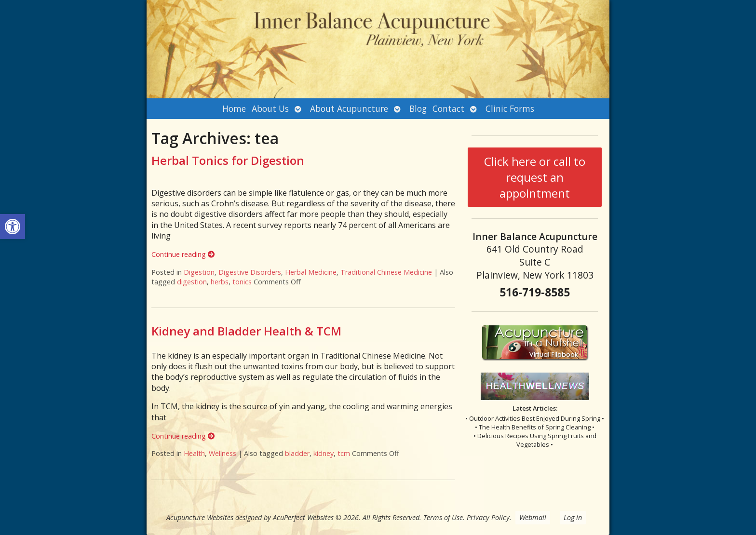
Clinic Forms (510, 108)
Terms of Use (443, 517)
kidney (324, 453)
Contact (448, 108)
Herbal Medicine (311, 272)
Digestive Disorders (250, 272)
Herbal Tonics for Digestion (228, 160)
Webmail (533, 517)
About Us (270, 108)
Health (194, 453)
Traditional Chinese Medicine (386, 272)
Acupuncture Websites (200, 517)
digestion (192, 282)
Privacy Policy (488, 517)
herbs (220, 282)
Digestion (199, 272)
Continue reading (183, 254)
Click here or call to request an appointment (535, 177)
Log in (573, 517)
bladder (297, 453)
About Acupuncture (349, 108)
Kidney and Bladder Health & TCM (246, 331)
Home (234, 108)
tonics (242, 282)
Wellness (223, 453)
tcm (344, 453)
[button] (13, 227)
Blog (418, 108)
